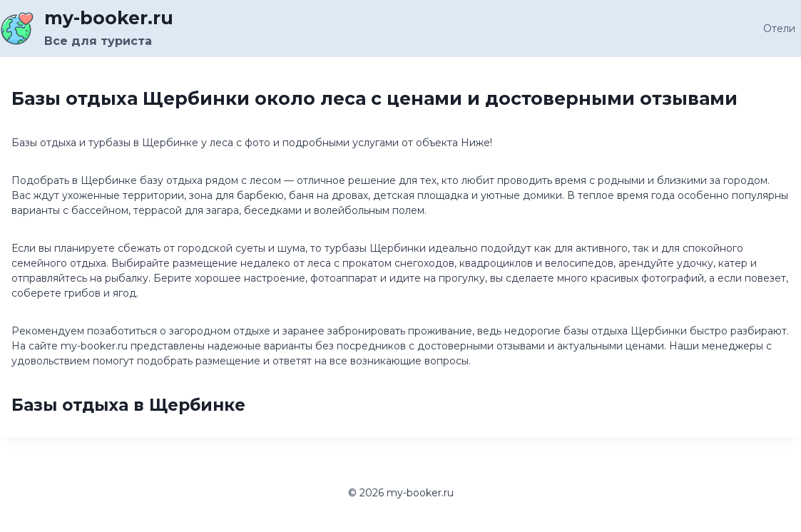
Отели (779, 29)
